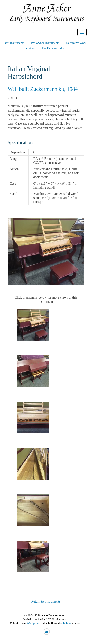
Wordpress (33, 623)
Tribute (67, 623)
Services (29, 48)
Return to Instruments (46, 601)
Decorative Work (76, 43)
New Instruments (14, 43)
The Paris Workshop (54, 48)
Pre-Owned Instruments (45, 43)
